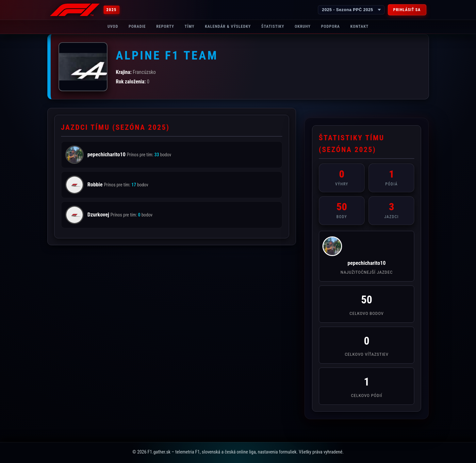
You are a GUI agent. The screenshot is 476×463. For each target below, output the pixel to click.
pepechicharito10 (107, 154)
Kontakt (359, 26)
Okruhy (303, 26)
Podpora (331, 26)
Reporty (165, 26)
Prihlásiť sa (407, 10)
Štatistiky (273, 26)
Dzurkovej (99, 214)
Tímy (189, 26)
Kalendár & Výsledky (228, 26)
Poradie (137, 26)
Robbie (96, 184)
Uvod (113, 26)
